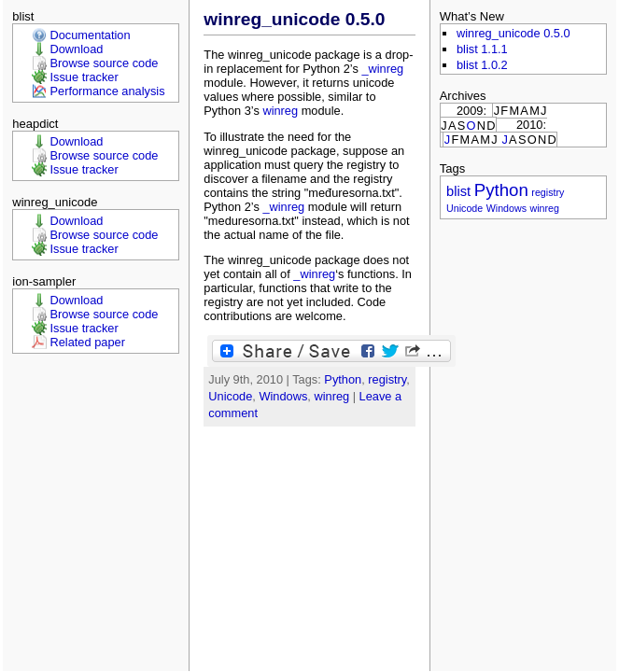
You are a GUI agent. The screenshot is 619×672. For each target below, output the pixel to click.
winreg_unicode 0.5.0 (294, 19)
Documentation (91, 35)
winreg (280, 111)
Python (343, 379)
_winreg (382, 69)
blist (458, 191)
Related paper (88, 342)
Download (77, 49)
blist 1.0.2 (482, 65)
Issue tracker (84, 77)
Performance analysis (108, 91)
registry (387, 379)
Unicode (230, 396)
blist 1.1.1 (482, 49)
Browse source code (105, 63)
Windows (283, 396)
